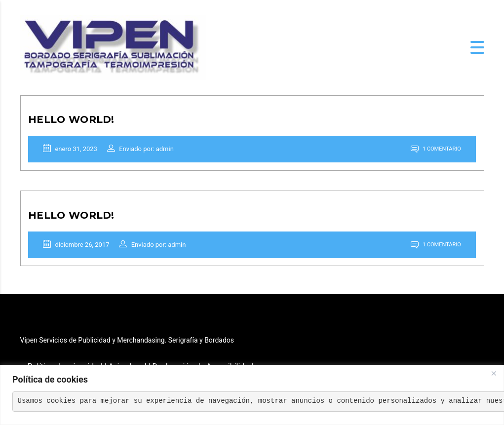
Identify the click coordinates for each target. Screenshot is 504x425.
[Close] (494, 373)
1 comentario (434, 151)
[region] (252, 395)
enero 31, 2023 (73, 151)
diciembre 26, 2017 (78, 251)
